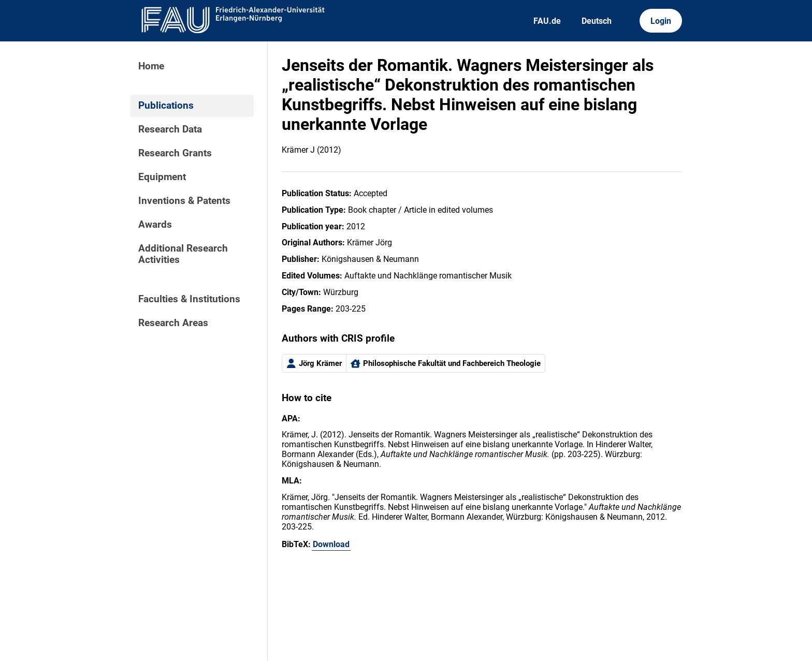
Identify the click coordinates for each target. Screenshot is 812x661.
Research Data (170, 129)
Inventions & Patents (184, 201)
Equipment (162, 177)
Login (661, 21)
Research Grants (175, 153)
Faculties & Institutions (189, 299)
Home (151, 66)
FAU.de (547, 21)
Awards (155, 225)
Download (331, 544)
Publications (166, 106)
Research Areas (173, 323)
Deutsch (597, 21)
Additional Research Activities (183, 254)
